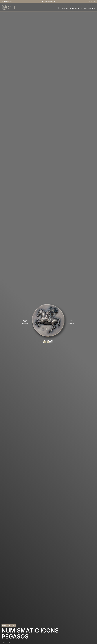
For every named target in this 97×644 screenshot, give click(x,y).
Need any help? (8, 1)
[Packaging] (25, 322)
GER (51, 1)
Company (92, 8)
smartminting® (75, 8)
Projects (84, 8)
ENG (55, 1)
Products (65, 8)
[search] (58, 8)
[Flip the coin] (71, 322)
